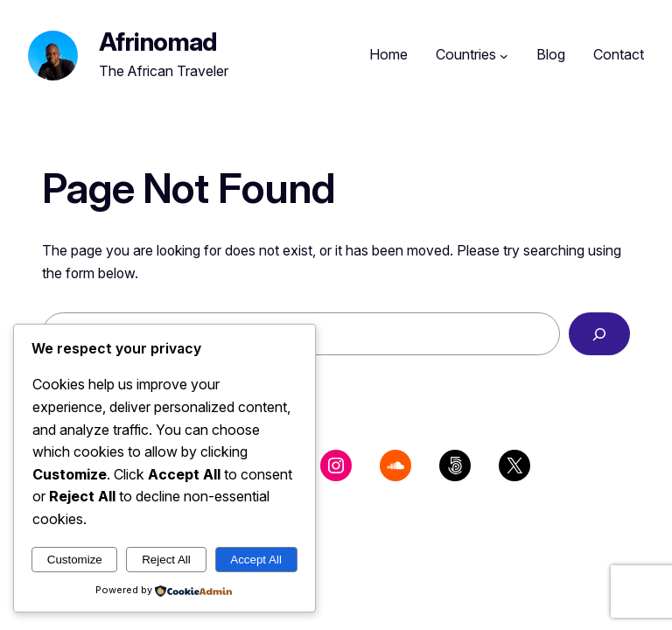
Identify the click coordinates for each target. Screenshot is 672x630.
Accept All (256, 560)
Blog (551, 54)
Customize (75, 560)
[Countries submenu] (504, 55)
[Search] (599, 334)
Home (388, 54)
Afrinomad (158, 42)
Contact (619, 54)
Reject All (166, 560)
